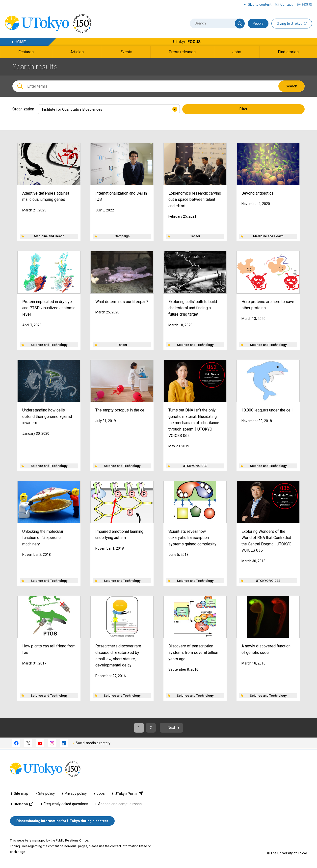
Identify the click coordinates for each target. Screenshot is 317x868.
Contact (287, 4)
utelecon (24, 805)
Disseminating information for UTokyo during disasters (62, 822)
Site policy (46, 795)
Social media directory (93, 744)
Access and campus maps (120, 805)
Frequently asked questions (66, 805)
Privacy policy (76, 795)
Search (291, 86)
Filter (243, 109)
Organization (23, 109)
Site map (21, 795)
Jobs (101, 795)
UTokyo (187, 42)
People (258, 24)
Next (173, 728)
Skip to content (260, 4)
